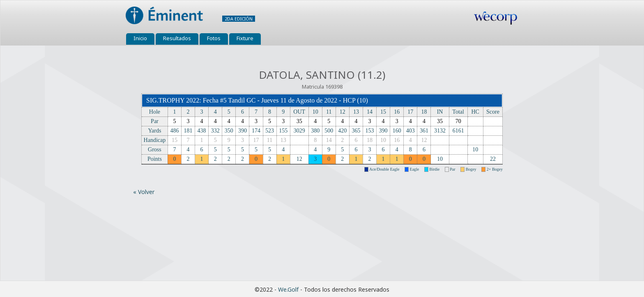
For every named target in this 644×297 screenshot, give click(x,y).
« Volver (144, 192)
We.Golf (288, 289)
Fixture (245, 38)
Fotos (214, 38)
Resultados (177, 38)
